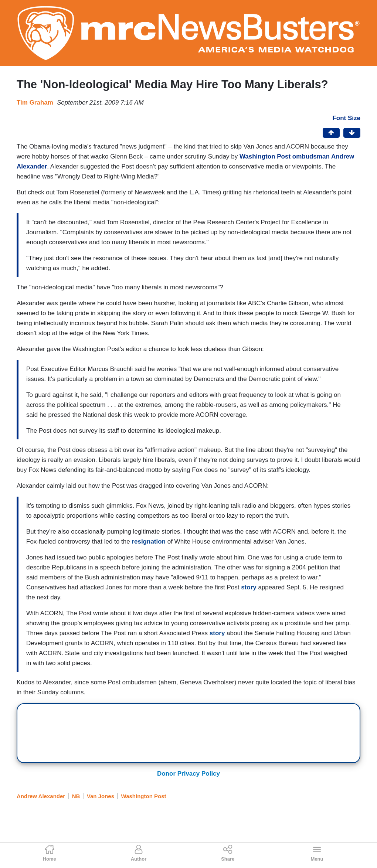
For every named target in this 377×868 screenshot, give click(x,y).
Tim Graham (35, 103)
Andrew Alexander (41, 796)
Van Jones (101, 796)
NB (76, 796)
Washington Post (144, 796)
